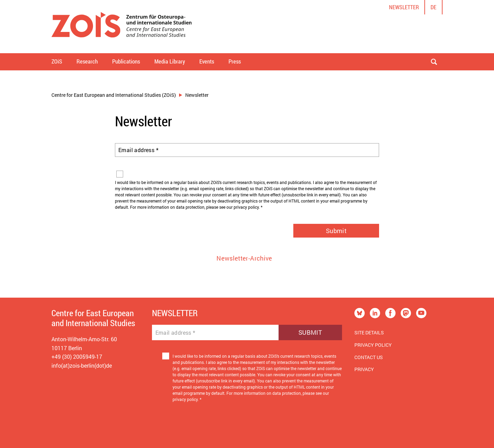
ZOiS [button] (57, 61)
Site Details (369, 332)
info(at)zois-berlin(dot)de (82, 365)
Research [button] (87, 61)
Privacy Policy (373, 345)
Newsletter (404, 7)
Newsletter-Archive (244, 258)
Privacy (364, 369)
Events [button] (207, 61)
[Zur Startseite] (122, 27)
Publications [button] (126, 61)
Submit (336, 231)
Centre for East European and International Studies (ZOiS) (114, 95)
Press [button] (235, 61)
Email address (138, 150)
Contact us (369, 357)
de (433, 7)
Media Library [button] (170, 61)
